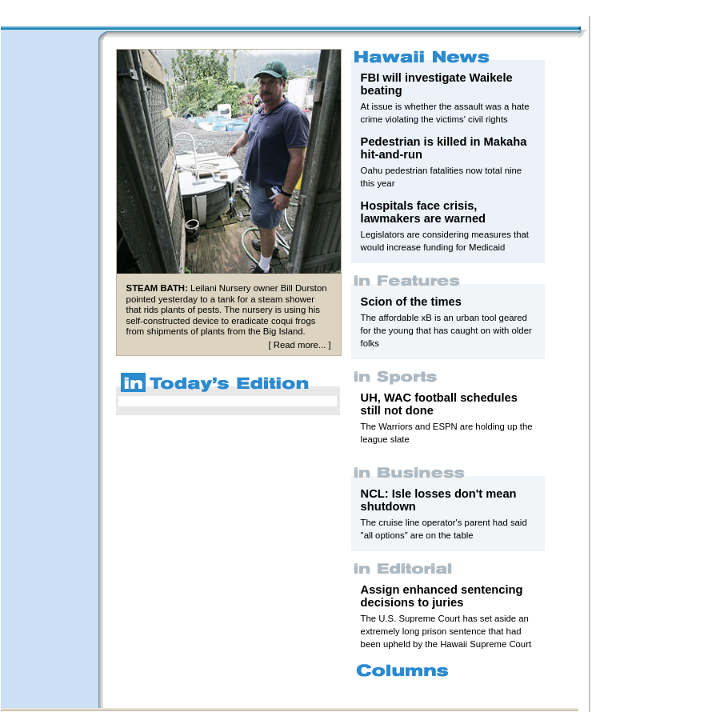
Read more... (300, 345)
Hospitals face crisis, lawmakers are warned (423, 212)
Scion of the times (411, 302)
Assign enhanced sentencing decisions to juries (442, 596)
